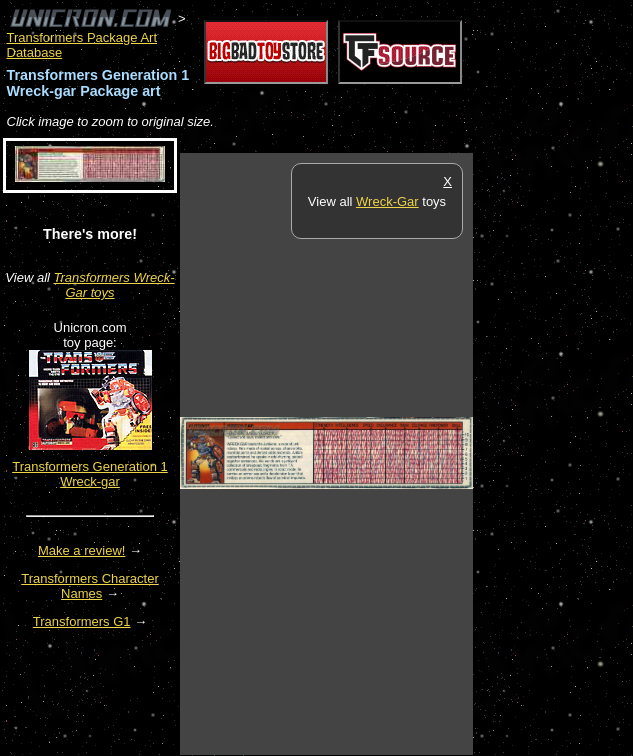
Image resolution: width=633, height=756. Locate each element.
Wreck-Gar (387, 201)
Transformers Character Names (90, 586)
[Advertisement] (553, 453)
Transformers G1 (82, 621)
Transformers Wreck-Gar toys (114, 285)
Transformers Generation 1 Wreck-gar (90, 474)
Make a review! (81, 550)
